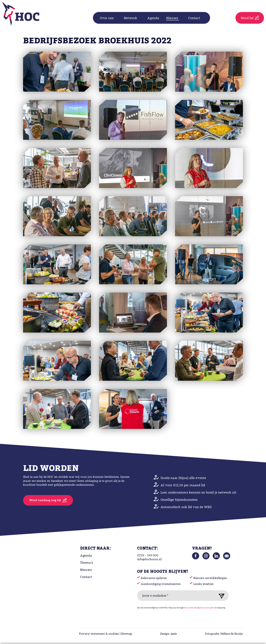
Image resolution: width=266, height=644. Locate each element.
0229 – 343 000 (148, 556)
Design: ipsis (168, 634)
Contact (86, 577)
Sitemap (126, 634)
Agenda (153, 18)
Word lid (247, 18)
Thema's (87, 563)
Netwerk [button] (131, 18)
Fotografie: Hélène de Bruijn (224, 634)
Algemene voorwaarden (205, 608)
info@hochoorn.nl (149, 559)
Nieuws (86, 570)
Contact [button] (194, 18)
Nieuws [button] (173, 18)
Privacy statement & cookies (99, 634)
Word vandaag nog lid (45, 500)
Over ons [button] (107, 18)
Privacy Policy (189, 608)
